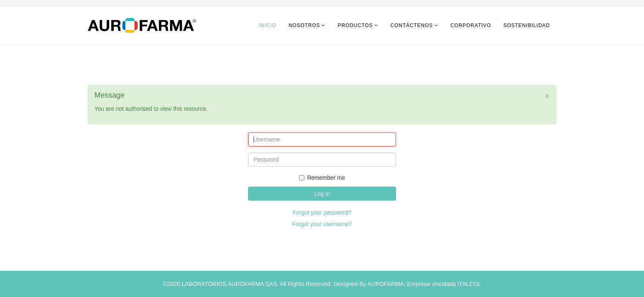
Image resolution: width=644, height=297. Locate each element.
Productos (355, 25)
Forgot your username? (322, 224)
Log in (322, 194)
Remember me (322, 178)
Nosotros (305, 25)
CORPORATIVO (471, 25)
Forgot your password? (322, 212)
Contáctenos (412, 25)
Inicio (268, 25)
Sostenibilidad (527, 25)
